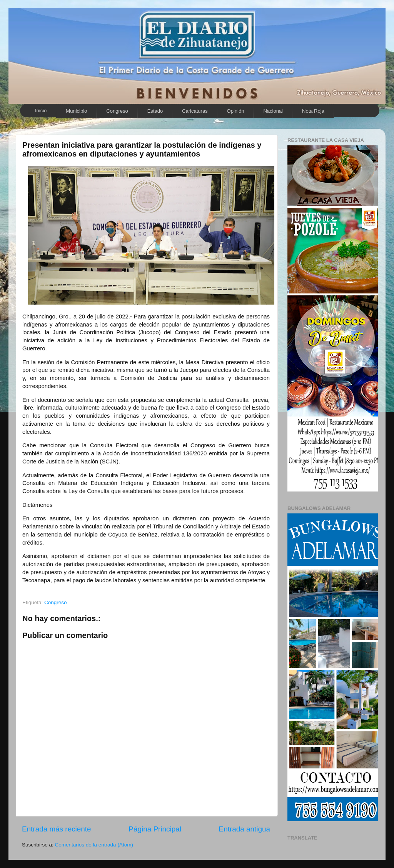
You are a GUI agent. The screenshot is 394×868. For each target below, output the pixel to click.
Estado (155, 111)
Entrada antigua (245, 829)
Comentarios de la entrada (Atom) (94, 845)
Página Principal (155, 829)
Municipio (76, 111)
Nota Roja (313, 111)
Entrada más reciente (57, 829)
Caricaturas (195, 111)
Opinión (236, 111)
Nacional (273, 111)
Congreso (117, 111)
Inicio (41, 111)
